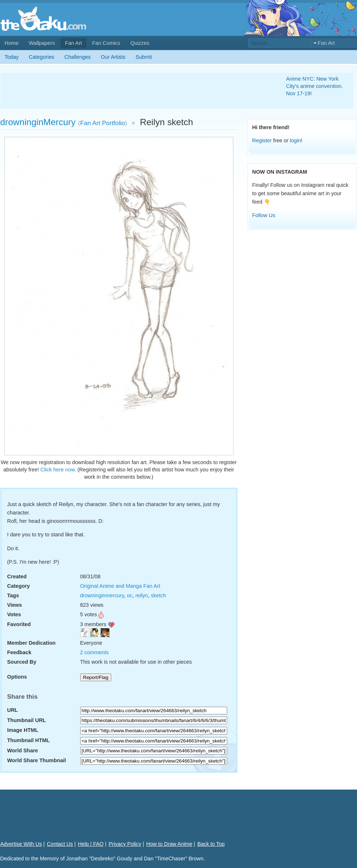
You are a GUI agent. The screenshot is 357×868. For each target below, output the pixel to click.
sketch (159, 595)
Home (12, 43)
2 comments (94, 652)
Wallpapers (42, 43)
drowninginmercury (102, 595)
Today (12, 57)
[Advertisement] (135, 91)
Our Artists (113, 57)
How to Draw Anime (169, 844)
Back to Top (211, 844)
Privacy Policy (125, 844)
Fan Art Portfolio (103, 123)
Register (262, 140)
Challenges (78, 57)
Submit (144, 57)
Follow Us (264, 215)
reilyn (141, 595)
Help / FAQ (91, 844)
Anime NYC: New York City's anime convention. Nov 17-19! (315, 86)
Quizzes (140, 43)
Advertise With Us (21, 844)
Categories (42, 57)
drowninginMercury (38, 122)
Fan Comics (106, 43)
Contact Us (60, 844)
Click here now (58, 470)
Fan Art (73, 43)
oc (130, 595)
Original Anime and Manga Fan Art (120, 586)
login (295, 140)
